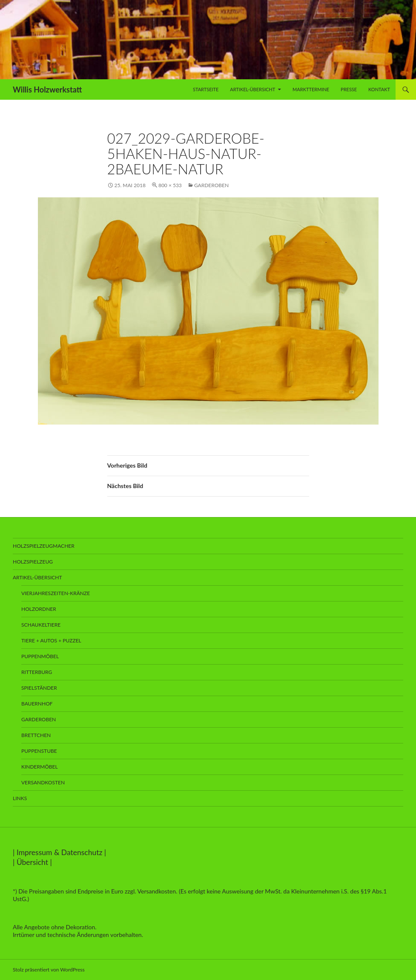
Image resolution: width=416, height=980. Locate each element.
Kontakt (379, 89)
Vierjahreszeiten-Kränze (56, 593)
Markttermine (311, 89)
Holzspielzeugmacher (44, 546)
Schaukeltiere (41, 625)
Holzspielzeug (33, 562)
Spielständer (39, 688)
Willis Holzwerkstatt (47, 90)
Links (20, 798)
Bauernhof (37, 704)
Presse (349, 89)
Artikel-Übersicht (252, 89)
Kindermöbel (40, 767)
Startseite (206, 89)
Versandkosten (43, 782)
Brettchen (36, 735)
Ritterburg (37, 672)
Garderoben (211, 185)
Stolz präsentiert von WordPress (49, 970)
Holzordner (39, 609)
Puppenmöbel (40, 656)
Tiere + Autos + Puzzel (51, 640)
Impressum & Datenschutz (60, 852)
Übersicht (32, 862)
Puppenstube (39, 751)
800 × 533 (170, 185)
